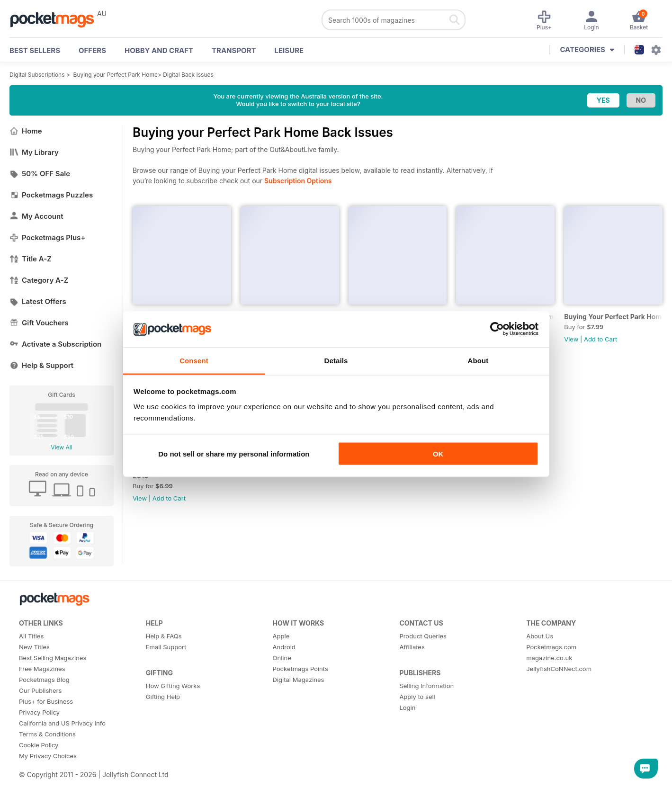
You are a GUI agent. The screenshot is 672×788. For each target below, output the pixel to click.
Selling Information (426, 686)
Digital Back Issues (188, 75)
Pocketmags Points (300, 669)
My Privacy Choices (48, 756)
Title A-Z (31, 259)
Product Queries (423, 636)
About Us (540, 636)
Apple (281, 636)
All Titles (31, 636)
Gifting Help (163, 697)
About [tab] (478, 360)
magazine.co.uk (549, 658)
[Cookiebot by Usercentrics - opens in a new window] (497, 329)
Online (282, 658)
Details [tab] (336, 360)
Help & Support (41, 365)
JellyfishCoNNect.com (559, 669)
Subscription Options (298, 181)
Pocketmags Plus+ (47, 237)
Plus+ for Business (46, 701)
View (571, 339)
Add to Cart (600, 339)
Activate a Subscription (55, 344)
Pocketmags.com (551, 647)
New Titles (34, 647)
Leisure (289, 50)
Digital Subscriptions (37, 75)
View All (61, 447)
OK (438, 454)
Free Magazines (42, 669)
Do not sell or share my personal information (234, 454)
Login (407, 707)
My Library (34, 152)
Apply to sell (417, 697)
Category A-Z (39, 280)
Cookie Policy (39, 745)
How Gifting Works (173, 686)
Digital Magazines (299, 680)
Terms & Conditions (47, 734)
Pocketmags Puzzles (51, 195)
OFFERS (92, 50)
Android (284, 647)
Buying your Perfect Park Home (116, 75)
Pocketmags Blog (44, 680)
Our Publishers (40, 690)
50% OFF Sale (40, 174)
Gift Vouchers (39, 323)
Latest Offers (38, 301)
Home (26, 131)
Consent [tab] (194, 360)
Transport (234, 50)
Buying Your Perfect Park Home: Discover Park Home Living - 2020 (613, 317)
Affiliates (412, 647)
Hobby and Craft (159, 50)
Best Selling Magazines (53, 658)
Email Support (166, 647)
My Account (36, 216)
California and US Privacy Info (62, 723)
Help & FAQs (164, 636)
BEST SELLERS (35, 50)
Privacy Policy (39, 712)
